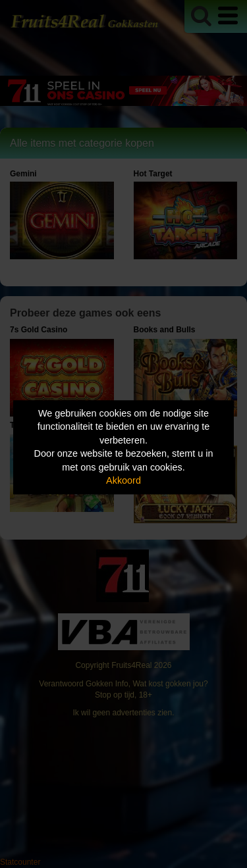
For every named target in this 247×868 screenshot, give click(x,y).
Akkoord (123, 481)
